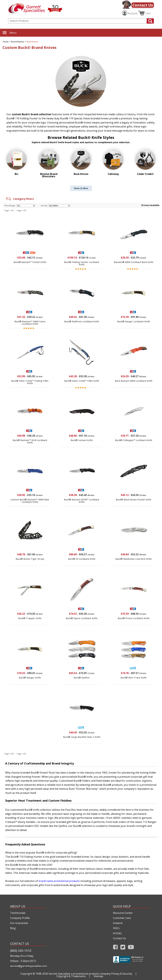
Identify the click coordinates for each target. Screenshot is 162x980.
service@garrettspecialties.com (28, 966)
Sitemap (98, 976)
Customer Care (122, 918)
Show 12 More (81, 188)
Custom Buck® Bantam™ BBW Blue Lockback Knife (30, 501)
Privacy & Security (122, 974)
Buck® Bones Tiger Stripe (30, 559)
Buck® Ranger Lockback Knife (134, 321)
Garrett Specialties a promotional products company (80, 974)
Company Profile (20, 918)
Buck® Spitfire (82, 678)
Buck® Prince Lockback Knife (134, 618)
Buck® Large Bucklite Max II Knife (82, 737)
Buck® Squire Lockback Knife (82, 618)
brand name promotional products (59, 881)
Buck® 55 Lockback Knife (82, 559)
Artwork (118, 923)
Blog (13, 928)
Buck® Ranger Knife (30, 678)
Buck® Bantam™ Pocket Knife (30, 262)
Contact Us (143, 5)
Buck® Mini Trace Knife (134, 678)
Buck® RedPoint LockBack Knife (82, 321)
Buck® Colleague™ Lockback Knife (134, 440)
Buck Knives (33, 42)
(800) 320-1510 (21, 951)
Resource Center (123, 913)
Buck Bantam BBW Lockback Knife (134, 381)
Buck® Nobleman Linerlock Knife (134, 559)
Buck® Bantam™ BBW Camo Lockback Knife (30, 323)
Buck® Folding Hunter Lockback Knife (82, 263)
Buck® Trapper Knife (30, 618)
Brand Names (18, 42)
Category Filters (20, 199)
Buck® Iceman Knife (82, 440)
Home (6, 42)
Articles (117, 933)
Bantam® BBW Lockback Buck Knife (134, 262)
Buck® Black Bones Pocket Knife (134, 500)
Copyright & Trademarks (71, 976)
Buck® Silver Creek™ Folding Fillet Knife (30, 382)
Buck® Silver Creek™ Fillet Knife (82, 381)
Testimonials (18, 913)
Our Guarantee (19, 923)
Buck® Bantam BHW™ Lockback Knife (82, 501)
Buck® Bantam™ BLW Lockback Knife (30, 441)
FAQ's (116, 928)
